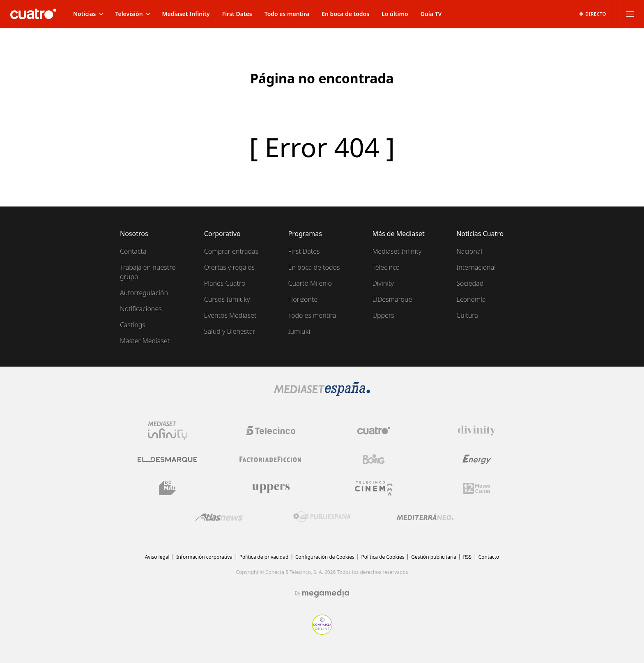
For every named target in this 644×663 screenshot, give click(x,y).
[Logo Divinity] (477, 431)
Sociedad (470, 283)
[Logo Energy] (477, 459)
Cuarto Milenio (310, 283)
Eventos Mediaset (230, 315)
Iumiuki (299, 331)
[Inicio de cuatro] (33, 14)
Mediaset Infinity (397, 251)
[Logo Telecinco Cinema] (374, 488)
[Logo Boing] (374, 459)
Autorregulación (144, 293)
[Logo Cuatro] (374, 431)
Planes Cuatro (225, 283)
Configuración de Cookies (325, 557)
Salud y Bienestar (230, 331)
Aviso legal (157, 557)
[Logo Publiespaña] (322, 517)
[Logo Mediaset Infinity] (168, 431)
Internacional (476, 267)
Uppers (383, 315)
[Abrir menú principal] (630, 14)
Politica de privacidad (264, 557)
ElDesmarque (392, 299)
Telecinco (386, 267)
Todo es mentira (312, 315)
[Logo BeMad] (168, 488)
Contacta (133, 251)
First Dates (304, 251)
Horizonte (303, 299)
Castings (133, 325)
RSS (467, 557)
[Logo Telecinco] (271, 431)
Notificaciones (141, 309)
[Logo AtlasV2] (219, 517)
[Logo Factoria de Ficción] (271, 459)
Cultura (467, 315)
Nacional (469, 251)
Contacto (489, 557)
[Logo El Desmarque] (167, 460)
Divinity (383, 283)
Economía (471, 299)
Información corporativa (204, 557)
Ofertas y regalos (229, 267)
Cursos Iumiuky (227, 299)
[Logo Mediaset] (322, 394)
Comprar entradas (231, 251)
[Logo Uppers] (271, 488)
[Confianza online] (322, 632)
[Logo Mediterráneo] (425, 517)
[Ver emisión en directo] (593, 14)
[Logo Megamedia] (326, 593)
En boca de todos (314, 267)
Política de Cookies (383, 557)
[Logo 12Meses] (477, 488)
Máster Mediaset (145, 341)
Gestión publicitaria (434, 557)
